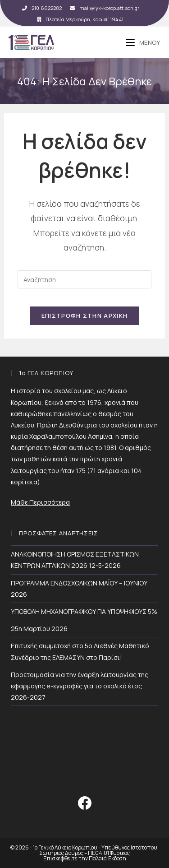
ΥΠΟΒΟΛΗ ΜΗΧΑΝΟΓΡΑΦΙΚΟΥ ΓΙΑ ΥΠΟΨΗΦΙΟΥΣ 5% (84, 611)
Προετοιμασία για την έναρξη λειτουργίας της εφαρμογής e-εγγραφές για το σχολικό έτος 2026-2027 (80, 686)
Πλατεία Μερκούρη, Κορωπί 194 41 (80, 19)
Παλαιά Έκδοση (107, 858)
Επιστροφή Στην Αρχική (84, 316)
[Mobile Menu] (143, 42)
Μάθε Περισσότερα (40, 502)
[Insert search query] (84, 279)
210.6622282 (42, 8)
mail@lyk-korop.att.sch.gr (105, 8)
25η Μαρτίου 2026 (39, 629)
